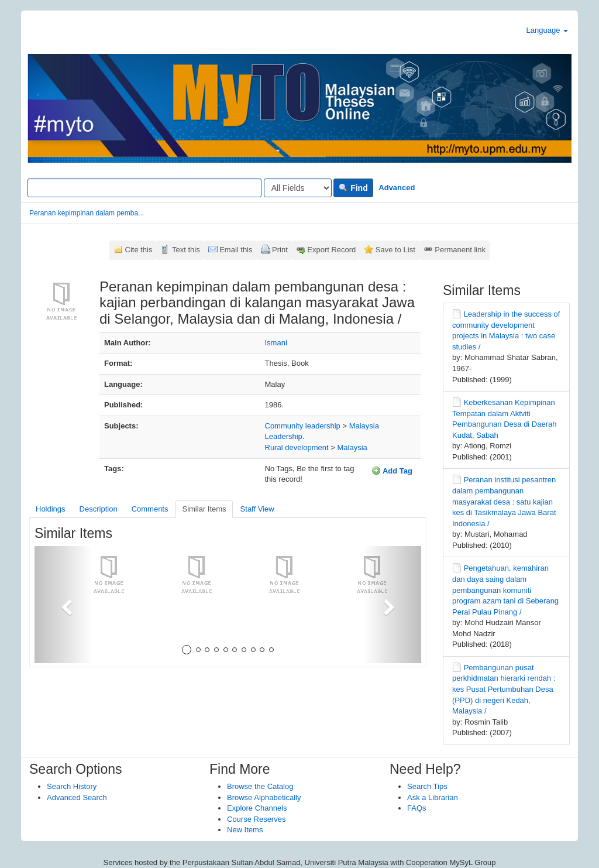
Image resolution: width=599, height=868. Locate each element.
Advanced (397, 188)
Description (99, 509)
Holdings (51, 509)
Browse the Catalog (260, 786)
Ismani (276, 343)
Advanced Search (77, 797)
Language (547, 30)
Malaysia (364, 426)
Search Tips (427, 786)
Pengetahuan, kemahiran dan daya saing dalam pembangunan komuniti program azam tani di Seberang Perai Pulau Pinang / (505, 590)
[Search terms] (144, 188)
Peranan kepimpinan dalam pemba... (87, 213)
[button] (63, 605)
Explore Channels (257, 808)
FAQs (417, 808)
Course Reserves (256, 819)
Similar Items (204, 509)
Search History (72, 786)
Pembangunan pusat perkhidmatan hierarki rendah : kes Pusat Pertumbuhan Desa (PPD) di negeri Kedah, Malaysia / (504, 689)
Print (280, 250)
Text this (186, 250)
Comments (150, 509)
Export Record (331, 250)
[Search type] (298, 188)
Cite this (139, 250)
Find (353, 188)
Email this (236, 250)
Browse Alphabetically (264, 797)
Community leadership (303, 426)
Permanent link (460, 250)
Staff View (257, 509)
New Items (245, 830)
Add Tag (392, 471)
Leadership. (285, 436)
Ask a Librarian (433, 797)
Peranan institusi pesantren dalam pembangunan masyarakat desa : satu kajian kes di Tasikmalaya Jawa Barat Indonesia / (504, 501)
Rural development (297, 447)
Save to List (395, 250)
